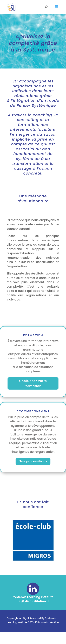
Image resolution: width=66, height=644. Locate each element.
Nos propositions (33, 461)
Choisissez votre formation (33, 383)
